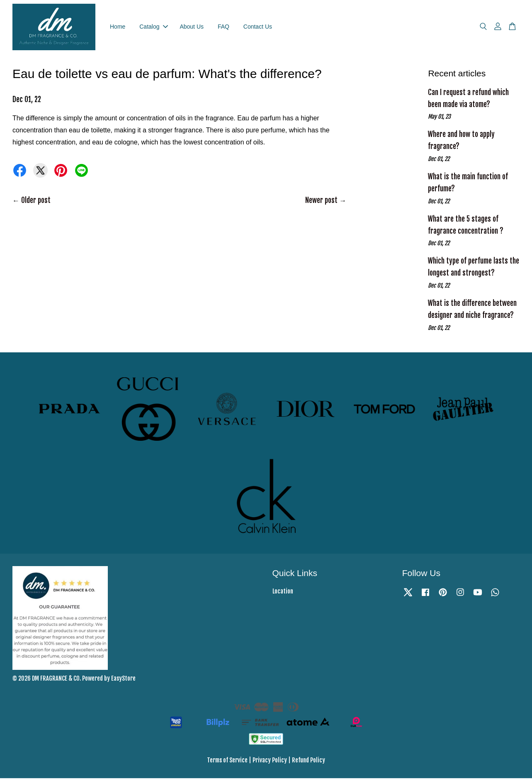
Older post (36, 201)
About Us (192, 27)
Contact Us (258, 27)
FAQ (223, 27)
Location (283, 592)
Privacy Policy (270, 761)
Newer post (321, 201)
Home (118, 27)
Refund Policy (309, 761)
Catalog (153, 27)
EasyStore (123, 679)
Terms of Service (227, 761)
